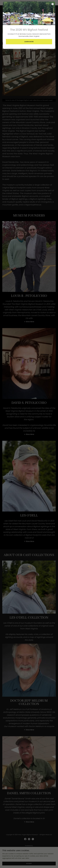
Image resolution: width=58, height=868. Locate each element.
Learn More (29, 42)
